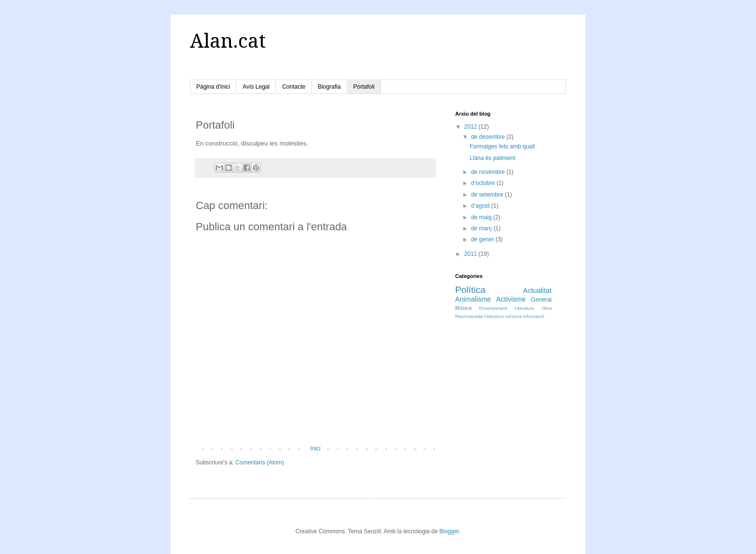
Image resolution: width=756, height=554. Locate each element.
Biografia (329, 87)
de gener (483, 239)
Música (463, 308)
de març (482, 228)
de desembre (489, 137)
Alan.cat (228, 41)
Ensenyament (493, 308)
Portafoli (364, 87)
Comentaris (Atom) (260, 462)
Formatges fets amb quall (502, 146)
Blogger (449, 531)
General (541, 300)
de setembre (488, 195)
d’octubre (484, 183)
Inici (315, 448)
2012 (472, 127)
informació (534, 316)
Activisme (511, 299)
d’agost (481, 206)
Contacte (294, 87)
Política (470, 290)
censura (513, 316)
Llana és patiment (493, 158)
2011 (472, 254)
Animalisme (473, 299)
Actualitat (537, 290)
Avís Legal (256, 87)
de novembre (489, 172)
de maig (482, 217)
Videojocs (494, 316)
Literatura (524, 308)
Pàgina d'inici (213, 87)
